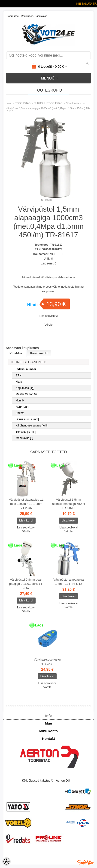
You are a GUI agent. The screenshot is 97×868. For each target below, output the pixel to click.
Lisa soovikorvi (49, 316)
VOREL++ (57, 254)
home (9, 103)
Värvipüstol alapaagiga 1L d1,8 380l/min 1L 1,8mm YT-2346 (26, 504)
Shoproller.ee (85, 862)
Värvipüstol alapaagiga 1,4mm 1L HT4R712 (69, 582)
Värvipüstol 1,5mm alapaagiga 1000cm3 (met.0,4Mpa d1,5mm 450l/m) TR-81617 (48, 110)
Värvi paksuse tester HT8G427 (47, 662)
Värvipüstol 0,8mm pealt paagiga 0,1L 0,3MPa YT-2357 (26, 584)
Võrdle (49, 325)
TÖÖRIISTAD (23, 103)
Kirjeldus (16, 353)
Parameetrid (39, 353)
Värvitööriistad (74, 103)
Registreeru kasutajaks (34, 16)
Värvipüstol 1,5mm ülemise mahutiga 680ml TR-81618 (68, 504)
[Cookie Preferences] (6, 862)
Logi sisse (13, 16)
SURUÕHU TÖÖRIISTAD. (48, 103)
